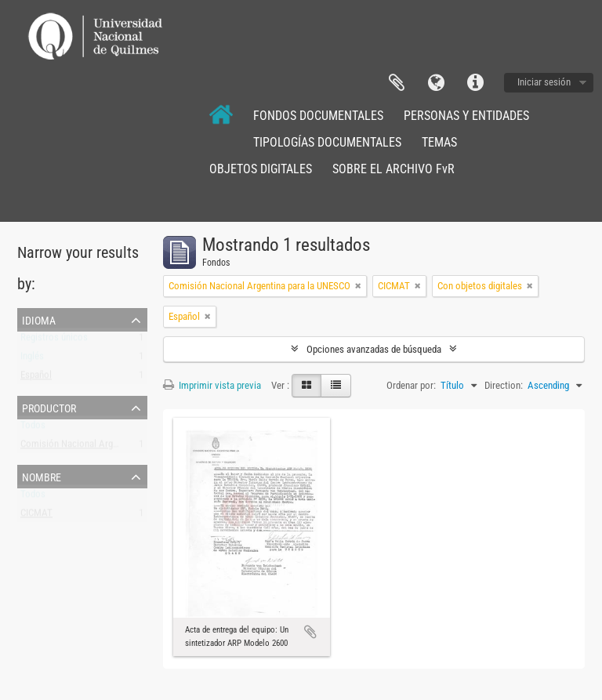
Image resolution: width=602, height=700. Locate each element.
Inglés (32, 359)
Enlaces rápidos (475, 83)
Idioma (436, 83)
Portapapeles (397, 83)
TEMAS (439, 142)
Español (36, 378)
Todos (33, 428)
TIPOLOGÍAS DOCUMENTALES (327, 142)
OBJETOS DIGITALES (261, 169)
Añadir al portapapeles (310, 632)
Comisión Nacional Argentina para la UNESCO (111, 447)
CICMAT (36, 516)
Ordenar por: (411, 385)
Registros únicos (54, 341)
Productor (49, 407)
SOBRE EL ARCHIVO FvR (393, 169)
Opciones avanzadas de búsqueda (374, 349)
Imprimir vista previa (212, 385)
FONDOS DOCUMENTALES (318, 116)
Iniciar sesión (544, 82)
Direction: (504, 385)
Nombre (42, 476)
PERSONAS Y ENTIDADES (466, 116)
